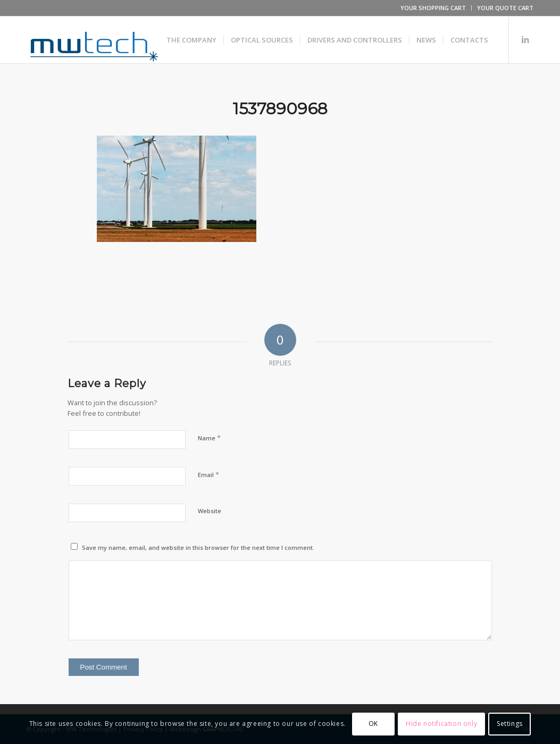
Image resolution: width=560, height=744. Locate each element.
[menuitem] (433, 8)
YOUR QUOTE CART (505, 8)
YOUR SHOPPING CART (433, 8)
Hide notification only (441, 724)
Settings (510, 724)
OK (373, 724)
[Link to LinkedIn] (525, 39)
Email (208, 474)
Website (210, 511)
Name (209, 438)
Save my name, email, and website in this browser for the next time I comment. (198, 547)
